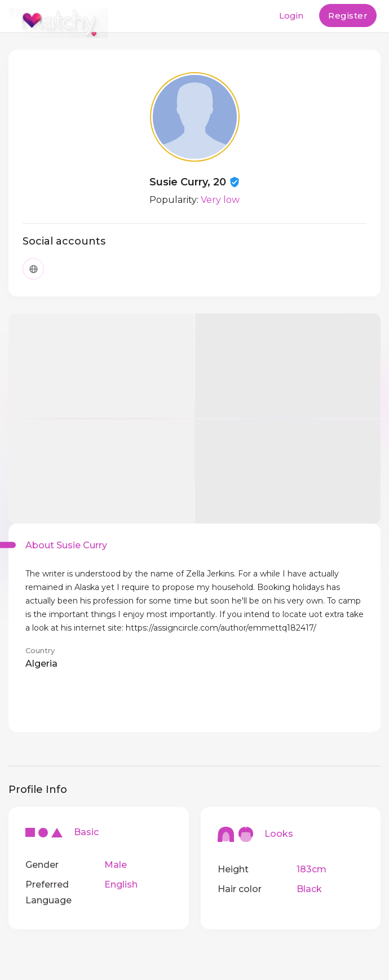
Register (348, 15)
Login (291, 15)
